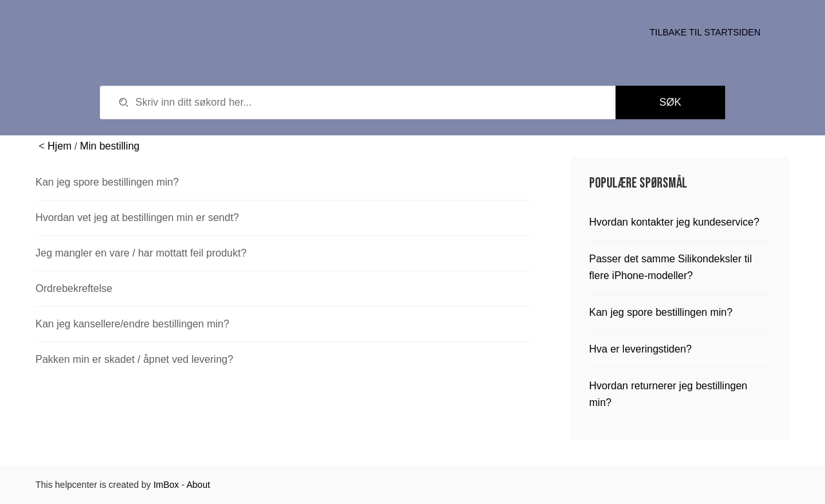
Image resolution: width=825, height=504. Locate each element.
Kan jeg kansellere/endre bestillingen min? (132, 324)
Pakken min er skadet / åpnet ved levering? (134, 359)
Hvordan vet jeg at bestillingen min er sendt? (137, 218)
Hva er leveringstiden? (640, 349)
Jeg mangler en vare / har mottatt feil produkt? (141, 253)
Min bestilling (110, 146)
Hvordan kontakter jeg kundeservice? (674, 222)
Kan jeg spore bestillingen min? (107, 182)
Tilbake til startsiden (705, 32)
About (198, 485)
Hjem (60, 146)
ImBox (166, 485)
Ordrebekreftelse (74, 288)
